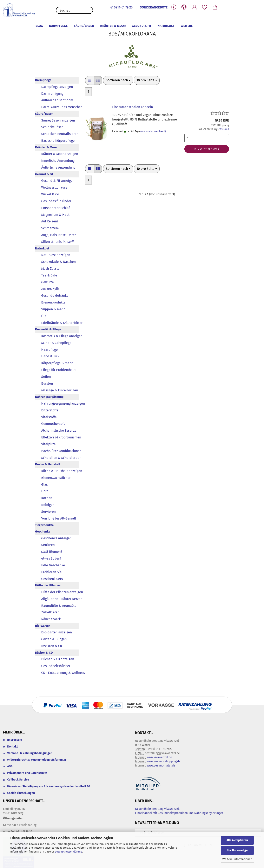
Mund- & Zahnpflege (56, 343)
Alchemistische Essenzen (60, 430)
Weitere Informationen (237, 859)
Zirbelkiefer (50, 612)
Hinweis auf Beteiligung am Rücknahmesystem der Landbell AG (49, 786)
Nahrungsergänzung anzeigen (60, 403)
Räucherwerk (51, 619)
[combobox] (118, 80)
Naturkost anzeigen (56, 255)
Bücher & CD (44, 653)
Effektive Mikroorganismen (60, 437)
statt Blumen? (52, 552)
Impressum (15, 740)
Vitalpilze (48, 444)
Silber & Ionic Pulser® (58, 242)
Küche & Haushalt (48, 464)
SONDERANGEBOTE (154, 7)
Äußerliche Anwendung (58, 167)
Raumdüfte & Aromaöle (59, 606)
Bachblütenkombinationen (60, 451)
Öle (44, 316)
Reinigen (48, 505)
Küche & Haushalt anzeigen (60, 471)
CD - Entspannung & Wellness (60, 673)
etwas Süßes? (51, 558)
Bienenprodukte (53, 302)
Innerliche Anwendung (58, 161)
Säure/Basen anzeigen (58, 120)
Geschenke (43, 531)
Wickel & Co (50, 194)
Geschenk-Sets (52, 579)
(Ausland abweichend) (153, 131)
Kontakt (12, 747)
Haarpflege (49, 350)
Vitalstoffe (49, 417)
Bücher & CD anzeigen (58, 659)
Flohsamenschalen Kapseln (133, 107)
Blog (39, 26)
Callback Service (18, 780)
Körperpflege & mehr (57, 363)
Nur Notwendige (237, 850)
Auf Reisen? (50, 221)
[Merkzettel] (205, 7)
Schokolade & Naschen (58, 262)
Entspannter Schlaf (55, 208)
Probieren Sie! (52, 572)
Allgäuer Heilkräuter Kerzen (60, 599)
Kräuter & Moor (113, 26)
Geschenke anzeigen (56, 538)
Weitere (187, 26)
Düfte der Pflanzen (48, 585)
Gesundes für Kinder (56, 201)
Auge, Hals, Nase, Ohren (59, 235)
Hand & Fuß (50, 356)
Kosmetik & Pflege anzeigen (60, 336)
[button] (184, 7)
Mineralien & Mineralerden (60, 458)
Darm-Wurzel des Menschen (60, 107)
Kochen (47, 498)
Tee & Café (49, 275)
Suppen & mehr (53, 309)
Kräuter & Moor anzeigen (60, 154)
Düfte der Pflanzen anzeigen (60, 592)
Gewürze (48, 282)
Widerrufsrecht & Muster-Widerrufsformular (37, 760)
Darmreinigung (52, 94)
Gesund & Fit (142, 26)
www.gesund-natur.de (161, 766)
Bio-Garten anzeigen (57, 632)
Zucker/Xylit (50, 289)
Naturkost (166, 26)
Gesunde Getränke (55, 296)
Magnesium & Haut (55, 215)
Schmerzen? (50, 228)
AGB (10, 766)
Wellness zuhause (54, 187)
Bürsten (47, 383)
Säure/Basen (84, 26)
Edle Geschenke (53, 565)
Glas (44, 485)
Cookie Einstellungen (21, 793)
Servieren (48, 512)
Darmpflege (58, 26)
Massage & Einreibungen (60, 390)
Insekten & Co (52, 646)
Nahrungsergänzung (49, 397)
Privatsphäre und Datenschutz (27, 773)
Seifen (46, 377)
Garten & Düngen (54, 639)
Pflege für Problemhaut (58, 370)
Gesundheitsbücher (56, 666)
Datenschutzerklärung (68, 852)
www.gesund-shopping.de (164, 761)
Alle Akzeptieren (237, 840)
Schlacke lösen (52, 127)
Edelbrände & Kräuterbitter (60, 323)
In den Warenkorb (207, 149)
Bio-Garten (43, 626)
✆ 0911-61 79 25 (121, 7)
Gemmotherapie (53, 424)
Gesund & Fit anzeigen (58, 181)
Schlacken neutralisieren (60, 134)
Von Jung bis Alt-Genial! (59, 518)
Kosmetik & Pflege (48, 329)
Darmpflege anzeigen (57, 87)
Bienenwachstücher (56, 478)
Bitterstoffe (50, 410)
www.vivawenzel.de (160, 757)
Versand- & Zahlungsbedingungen (30, 753)
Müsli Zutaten (51, 269)
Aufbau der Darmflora (57, 100)
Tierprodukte (44, 525)
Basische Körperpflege (58, 141)
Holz (45, 491)
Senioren (48, 545)
